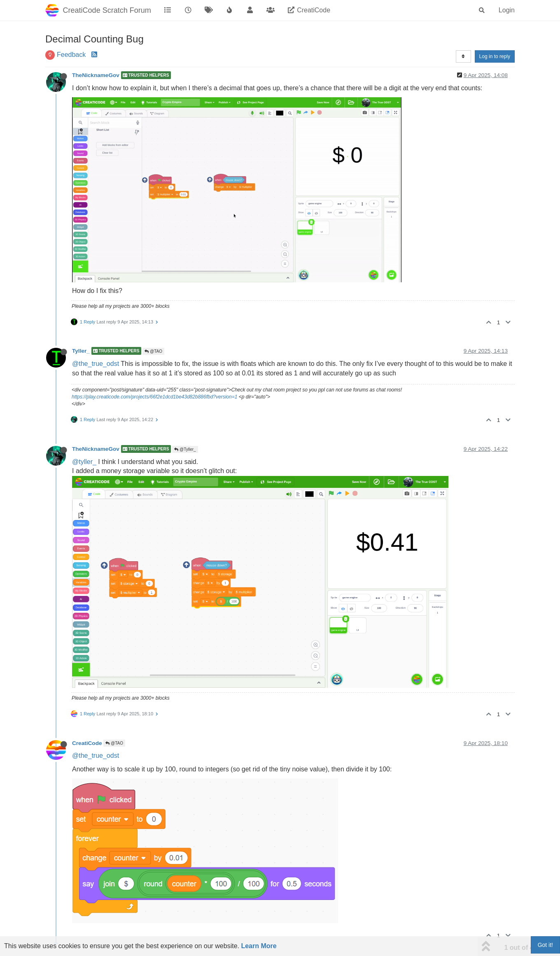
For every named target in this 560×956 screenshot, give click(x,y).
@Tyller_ (185, 449)
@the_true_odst (96, 364)
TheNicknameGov (96, 75)
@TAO (153, 351)
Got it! (545, 945)
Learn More (259, 946)
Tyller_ (81, 351)
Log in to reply (495, 56)
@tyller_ (84, 462)
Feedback (71, 55)
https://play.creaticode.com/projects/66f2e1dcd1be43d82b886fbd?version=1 (154, 397)
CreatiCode (87, 743)
